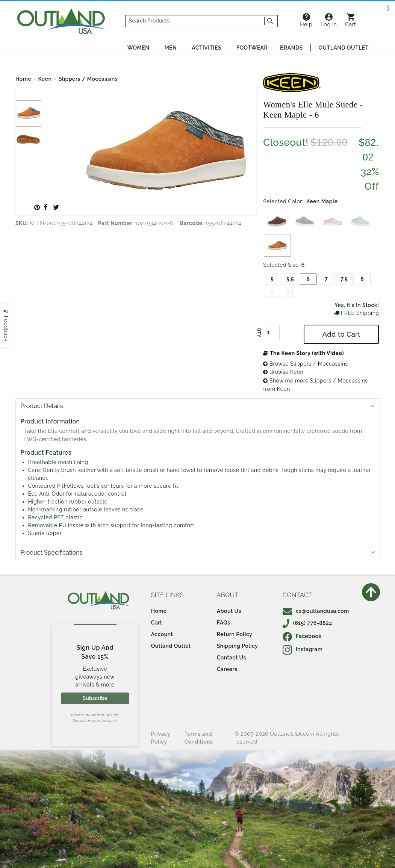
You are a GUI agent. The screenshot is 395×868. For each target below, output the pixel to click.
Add (341, 334)
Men (170, 48)
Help (306, 20)
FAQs (224, 623)
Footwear (252, 48)
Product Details (42, 406)
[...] (195, 21)
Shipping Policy (237, 646)
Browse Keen (283, 372)
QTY (259, 333)
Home (23, 79)
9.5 (290, 291)
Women (138, 48)
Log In (329, 20)
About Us (229, 611)
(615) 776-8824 (307, 623)
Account (162, 634)
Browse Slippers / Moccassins (305, 364)
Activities (207, 48)
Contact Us (232, 658)
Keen (45, 79)
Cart (350, 20)
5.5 (290, 279)
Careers (227, 669)
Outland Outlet (344, 48)
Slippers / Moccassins (88, 79)
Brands (291, 48)
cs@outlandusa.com (316, 611)
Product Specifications (52, 553)
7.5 (344, 279)
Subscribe (95, 698)
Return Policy (235, 634)
